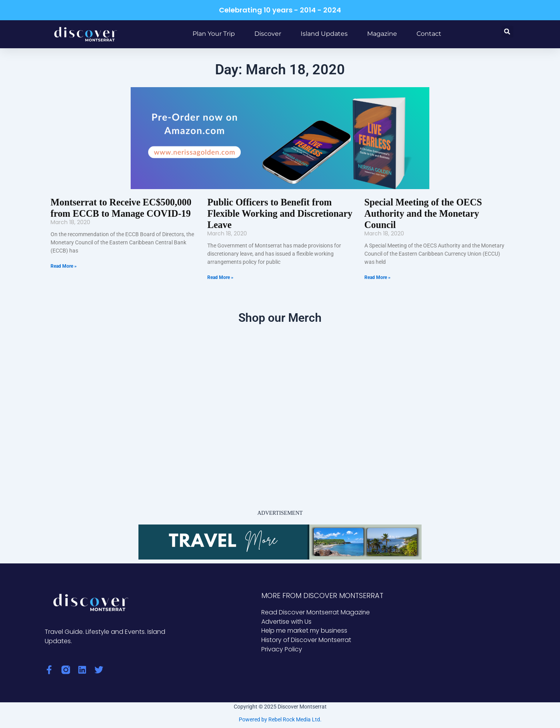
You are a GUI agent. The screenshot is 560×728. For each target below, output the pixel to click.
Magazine (382, 34)
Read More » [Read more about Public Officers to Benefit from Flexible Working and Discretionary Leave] (220, 277)
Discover (268, 34)
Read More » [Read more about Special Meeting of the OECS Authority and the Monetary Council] (377, 277)
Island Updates (324, 34)
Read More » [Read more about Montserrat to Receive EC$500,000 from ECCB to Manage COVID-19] (64, 266)
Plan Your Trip (214, 34)
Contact (429, 34)
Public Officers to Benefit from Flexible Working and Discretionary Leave (279, 214)
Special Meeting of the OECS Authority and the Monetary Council (423, 214)
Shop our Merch (280, 318)
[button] (507, 32)
